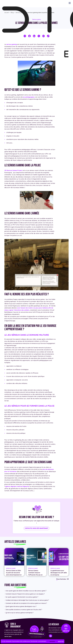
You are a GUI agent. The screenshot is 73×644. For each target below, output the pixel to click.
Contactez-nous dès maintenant (36, 528)
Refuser (52, 642)
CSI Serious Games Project (14, 170)
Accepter (61, 642)
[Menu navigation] (70, 3)
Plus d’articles (61, 579)
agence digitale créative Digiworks (17, 486)
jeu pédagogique (29, 97)
